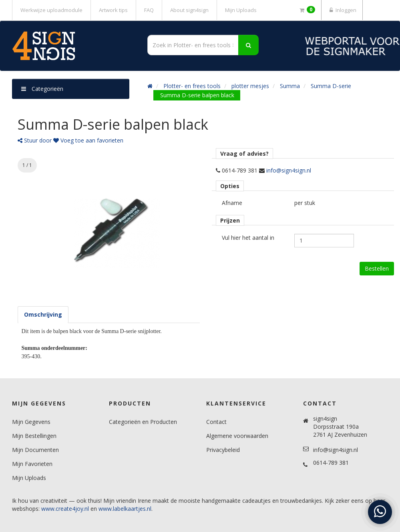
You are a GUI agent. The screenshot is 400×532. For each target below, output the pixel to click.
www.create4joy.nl (65, 509)
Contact (216, 422)
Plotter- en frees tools (192, 86)
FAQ (149, 10)
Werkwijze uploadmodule (51, 10)
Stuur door (35, 140)
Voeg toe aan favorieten (88, 140)
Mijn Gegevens (31, 422)
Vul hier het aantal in (248, 238)
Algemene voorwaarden (237, 436)
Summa (290, 86)
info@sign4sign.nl (289, 170)
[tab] (43, 315)
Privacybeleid (223, 450)
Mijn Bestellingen (34, 436)
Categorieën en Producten (143, 422)
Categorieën (42, 89)
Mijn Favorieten (32, 464)
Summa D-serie (331, 86)
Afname (232, 203)
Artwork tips (113, 10)
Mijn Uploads (241, 10)
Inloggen (342, 10)
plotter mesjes (250, 86)
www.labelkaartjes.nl (125, 509)
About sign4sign (189, 10)
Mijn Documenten (35, 450)
